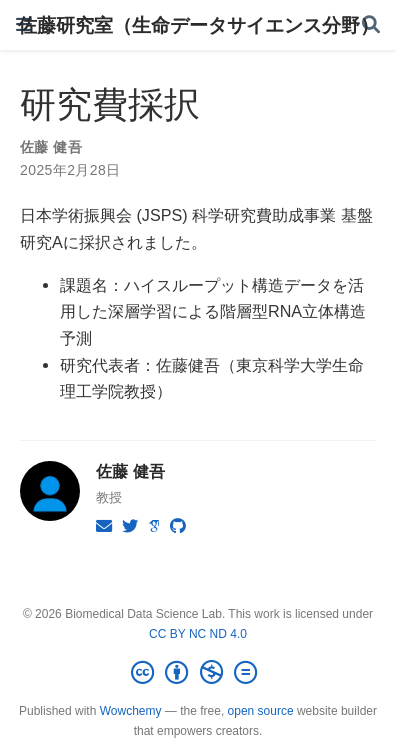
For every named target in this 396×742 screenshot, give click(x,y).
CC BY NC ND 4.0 (198, 634)
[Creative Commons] (198, 673)
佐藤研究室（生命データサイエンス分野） (198, 25)
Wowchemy (131, 711)
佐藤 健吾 (51, 147)
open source (261, 711)
